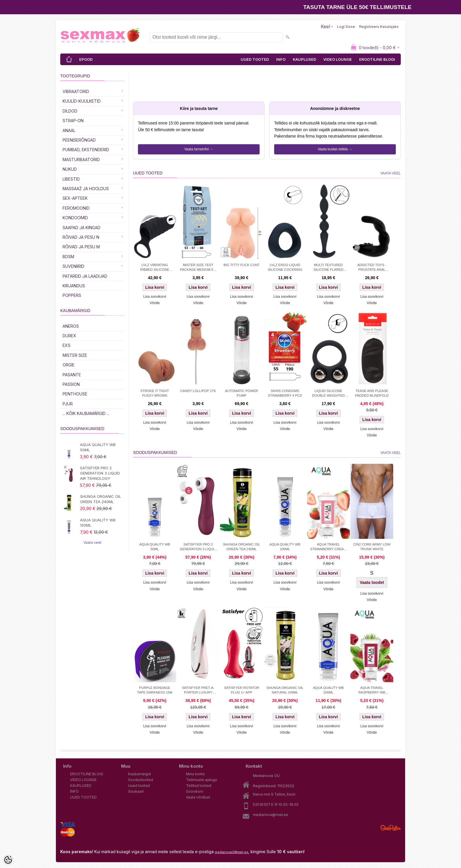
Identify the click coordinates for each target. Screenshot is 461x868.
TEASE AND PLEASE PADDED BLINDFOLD (372, 393)
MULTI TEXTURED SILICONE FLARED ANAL (328, 268)
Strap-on (73, 121)
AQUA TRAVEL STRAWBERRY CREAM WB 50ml (328, 547)
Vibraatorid (76, 91)
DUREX (69, 336)
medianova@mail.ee (271, 815)
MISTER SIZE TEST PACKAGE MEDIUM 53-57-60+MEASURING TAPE (198, 268)
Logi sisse (346, 27)
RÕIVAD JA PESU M (81, 247)
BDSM (68, 257)
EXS (67, 345)
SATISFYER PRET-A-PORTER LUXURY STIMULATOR (198, 691)
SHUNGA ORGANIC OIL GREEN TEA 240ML (101, 499)
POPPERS (72, 295)
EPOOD (86, 59)
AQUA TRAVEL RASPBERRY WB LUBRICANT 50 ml (372, 691)
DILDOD (70, 111)
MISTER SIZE (75, 355)
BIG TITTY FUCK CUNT (242, 265)
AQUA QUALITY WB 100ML (98, 523)
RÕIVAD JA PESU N (81, 237)
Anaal (69, 130)
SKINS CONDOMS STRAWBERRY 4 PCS (285, 393)
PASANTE (72, 375)
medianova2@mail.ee (232, 852)
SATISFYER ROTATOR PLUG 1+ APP (242, 690)
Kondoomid (75, 218)
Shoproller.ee (391, 828)
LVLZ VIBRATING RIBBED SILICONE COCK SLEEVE (155, 268)
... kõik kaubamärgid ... (86, 413)
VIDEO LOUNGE (338, 59)
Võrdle (155, 303)
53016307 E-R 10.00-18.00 (276, 804)
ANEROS (71, 326)
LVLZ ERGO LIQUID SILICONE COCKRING (285, 267)
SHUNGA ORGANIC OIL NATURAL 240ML (285, 690)
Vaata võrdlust (198, 797)
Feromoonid (76, 208)
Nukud (70, 169)
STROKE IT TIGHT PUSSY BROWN (155, 393)
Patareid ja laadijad (85, 276)
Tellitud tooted (199, 786)
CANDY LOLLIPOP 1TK (198, 391)
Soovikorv (195, 791)
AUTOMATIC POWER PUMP (241, 393)
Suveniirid (73, 266)
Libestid (71, 179)
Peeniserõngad (79, 140)
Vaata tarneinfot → (199, 149)
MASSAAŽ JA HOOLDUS (86, 189)
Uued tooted (139, 786)
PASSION (71, 384)
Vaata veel (92, 542)
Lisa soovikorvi (155, 297)
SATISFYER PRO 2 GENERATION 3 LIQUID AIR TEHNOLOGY (100, 473)
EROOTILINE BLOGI (377, 59)
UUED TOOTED (255, 59)
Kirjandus (74, 286)
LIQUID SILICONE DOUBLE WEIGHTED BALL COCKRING (328, 394)
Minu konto (195, 774)
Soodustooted (141, 780)
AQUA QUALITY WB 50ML (98, 447)
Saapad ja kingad (81, 228)
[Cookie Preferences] (8, 860)
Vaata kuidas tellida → (335, 149)
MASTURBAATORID (81, 159)
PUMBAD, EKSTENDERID (86, 150)
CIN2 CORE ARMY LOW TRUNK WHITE (372, 547)
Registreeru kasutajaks (379, 27)
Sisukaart (136, 791)
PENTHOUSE (75, 394)
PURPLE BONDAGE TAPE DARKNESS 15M (155, 690)
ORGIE (69, 365)
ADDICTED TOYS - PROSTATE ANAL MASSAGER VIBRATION (372, 268)
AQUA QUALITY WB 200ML (328, 690)
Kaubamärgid (139, 774)
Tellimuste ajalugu (202, 780)
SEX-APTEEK (75, 198)
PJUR (68, 404)
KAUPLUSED (304, 59)
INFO (281, 59)
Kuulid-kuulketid (82, 101)
